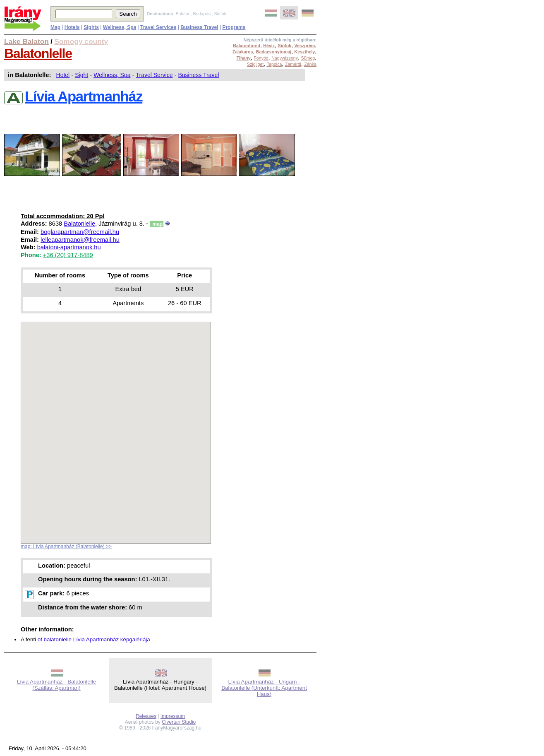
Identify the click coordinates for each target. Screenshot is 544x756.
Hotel (63, 75)
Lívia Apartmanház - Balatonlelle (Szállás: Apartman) (56, 685)
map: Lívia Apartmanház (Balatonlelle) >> (66, 547)
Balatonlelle (38, 53)
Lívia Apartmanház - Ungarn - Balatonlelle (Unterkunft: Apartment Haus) (264, 688)
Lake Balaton (26, 41)
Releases (146, 716)
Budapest (203, 14)
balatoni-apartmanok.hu (69, 247)
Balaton (183, 14)
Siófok (220, 14)
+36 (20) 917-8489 (68, 255)
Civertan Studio (179, 722)
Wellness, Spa (112, 75)
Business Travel (198, 75)
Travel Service (154, 75)
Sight (81, 75)
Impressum (173, 716)
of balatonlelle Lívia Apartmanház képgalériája (94, 639)
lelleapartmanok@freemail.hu (80, 240)
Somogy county (81, 41)
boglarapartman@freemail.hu (80, 232)
